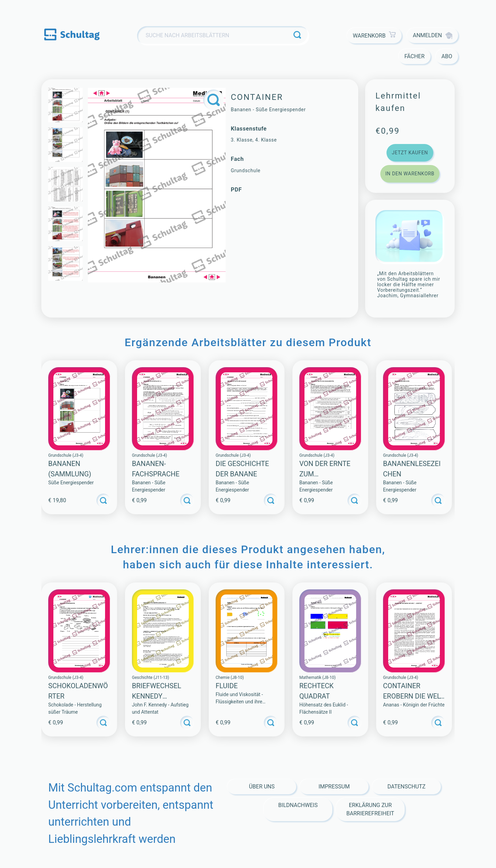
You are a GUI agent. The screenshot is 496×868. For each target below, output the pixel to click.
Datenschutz (407, 787)
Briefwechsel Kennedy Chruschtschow (162, 696)
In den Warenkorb (410, 174)
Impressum (334, 787)
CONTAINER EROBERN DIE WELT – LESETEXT (413, 696)
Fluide (227, 686)
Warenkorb (374, 36)
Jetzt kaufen (410, 153)
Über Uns (262, 787)
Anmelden (432, 35)
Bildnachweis (298, 805)
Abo (447, 56)
